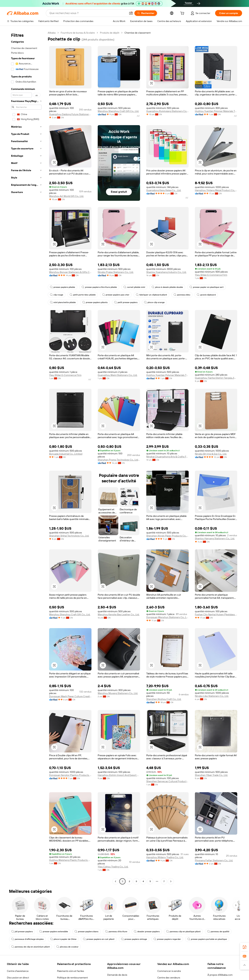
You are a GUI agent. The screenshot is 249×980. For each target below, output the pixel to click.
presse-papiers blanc (87, 932)
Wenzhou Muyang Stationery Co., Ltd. (118, 693)
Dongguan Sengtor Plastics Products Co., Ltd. (70, 775)
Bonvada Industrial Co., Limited (66, 454)
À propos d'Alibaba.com (220, 975)
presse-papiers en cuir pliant (99, 939)
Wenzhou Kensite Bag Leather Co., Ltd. (119, 614)
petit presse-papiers (126, 302)
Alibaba (52, 33)
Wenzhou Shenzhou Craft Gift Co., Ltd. (118, 111)
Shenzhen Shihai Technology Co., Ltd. (69, 536)
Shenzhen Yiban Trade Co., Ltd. (211, 775)
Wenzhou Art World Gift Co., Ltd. (66, 196)
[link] (245, 947)
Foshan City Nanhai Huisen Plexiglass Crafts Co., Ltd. (216, 614)
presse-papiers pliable (63, 287)
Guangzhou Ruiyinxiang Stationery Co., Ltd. (167, 111)
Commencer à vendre (169, 971)
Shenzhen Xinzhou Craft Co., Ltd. (164, 699)
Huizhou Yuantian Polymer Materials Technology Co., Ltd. (216, 111)
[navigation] (26, 457)
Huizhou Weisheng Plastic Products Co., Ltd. (70, 860)
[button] (151, 83)
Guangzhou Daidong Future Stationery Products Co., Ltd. (70, 114)
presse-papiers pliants (95, 302)
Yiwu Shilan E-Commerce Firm (211, 275)
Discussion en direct (18, 978)
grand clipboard (206, 295)
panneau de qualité (218, 932)
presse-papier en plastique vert (207, 287)
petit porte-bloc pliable (83, 295)
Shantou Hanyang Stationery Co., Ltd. (215, 538)
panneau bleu (182, 295)
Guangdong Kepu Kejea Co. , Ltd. (164, 190)
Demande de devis (117, 975)
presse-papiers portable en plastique (207, 939)
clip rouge (57, 295)
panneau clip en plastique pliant (183, 932)
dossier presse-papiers (147, 932)
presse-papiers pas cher (116, 295)
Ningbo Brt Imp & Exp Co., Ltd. (211, 454)
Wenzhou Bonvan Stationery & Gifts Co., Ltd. (70, 272)
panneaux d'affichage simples (27, 939)
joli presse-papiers (22, 932)
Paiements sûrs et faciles (71, 971)
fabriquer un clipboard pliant (151, 295)
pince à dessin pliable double (167, 287)
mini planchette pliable (63, 302)
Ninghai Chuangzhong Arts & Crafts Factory (167, 457)
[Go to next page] (171, 881)
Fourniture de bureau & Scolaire (78, 33)
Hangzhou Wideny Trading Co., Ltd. (165, 857)
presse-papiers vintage (134, 939)
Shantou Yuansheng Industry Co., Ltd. (166, 272)
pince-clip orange (154, 302)
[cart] (183, 14)
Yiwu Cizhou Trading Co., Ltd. (113, 867)
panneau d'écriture (116, 932)
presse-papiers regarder (167, 939)
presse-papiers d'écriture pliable (99, 287)
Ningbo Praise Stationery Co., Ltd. (116, 272)
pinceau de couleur (67, 947)
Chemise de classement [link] (138, 33)
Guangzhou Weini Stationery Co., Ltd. (117, 375)
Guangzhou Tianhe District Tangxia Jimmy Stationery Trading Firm (216, 378)
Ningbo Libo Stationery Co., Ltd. (212, 696)
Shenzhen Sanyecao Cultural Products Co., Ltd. (167, 781)
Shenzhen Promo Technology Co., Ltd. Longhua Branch (119, 460)
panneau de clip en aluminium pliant (31, 947)
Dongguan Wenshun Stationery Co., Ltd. (167, 617)
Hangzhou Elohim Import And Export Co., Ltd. (119, 775)
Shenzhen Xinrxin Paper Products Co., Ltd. (167, 536)
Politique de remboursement (72, 978)
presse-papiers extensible (54, 932)
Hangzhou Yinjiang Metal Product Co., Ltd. (216, 190)
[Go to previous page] (116, 881)
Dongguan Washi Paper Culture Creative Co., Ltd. (70, 696)
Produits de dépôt (110, 33)
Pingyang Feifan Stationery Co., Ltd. (214, 860)
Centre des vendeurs (169, 978)
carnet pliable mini (134, 287)
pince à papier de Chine (63, 939)
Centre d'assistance (18, 971)
